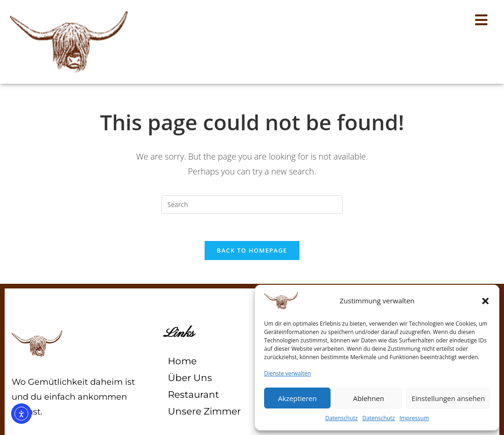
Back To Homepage (252, 252)
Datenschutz (341, 418)
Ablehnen (368, 398)
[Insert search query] (252, 205)
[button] (485, 301)
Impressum (414, 418)
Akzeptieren (297, 398)
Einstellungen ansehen (448, 398)
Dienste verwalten (288, 373)
